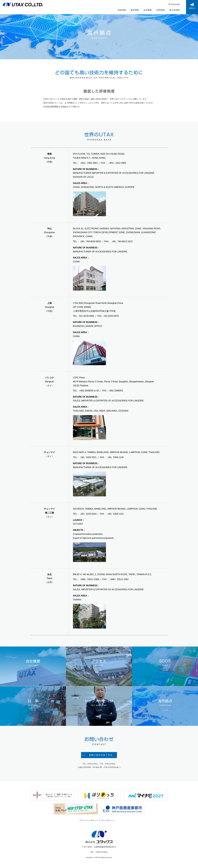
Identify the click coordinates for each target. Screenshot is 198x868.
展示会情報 (175, 8)
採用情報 (162, 8)
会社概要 (150, 8)
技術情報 (127, 8)
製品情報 (139, 8)
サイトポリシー (108, 822)
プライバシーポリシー (89, 822)
